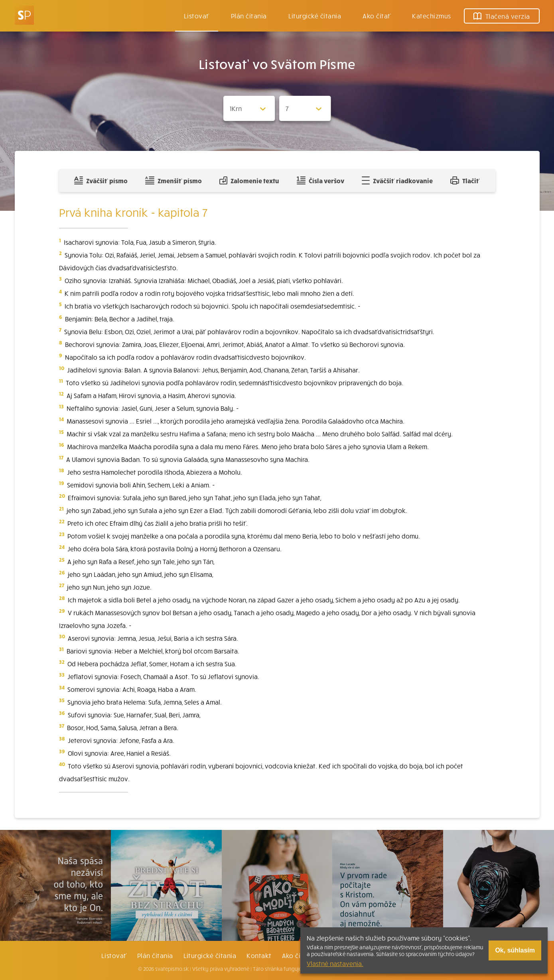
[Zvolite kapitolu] (305, 108)
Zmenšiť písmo (173, 180)
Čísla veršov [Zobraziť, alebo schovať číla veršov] (320, 180)
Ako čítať (377, 16)
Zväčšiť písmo (101, 180)
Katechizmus (431, 16)
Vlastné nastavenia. (335, 963)
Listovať (197, 16)
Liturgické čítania (315, 16)
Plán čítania (155, 955)
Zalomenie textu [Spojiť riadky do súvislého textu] (249, 180)
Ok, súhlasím (515, 950)
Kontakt (259, 955)
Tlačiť (465, 180)
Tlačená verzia (502, 16)
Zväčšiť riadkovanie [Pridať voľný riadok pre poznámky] (397, 180)
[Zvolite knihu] (249, 108)
